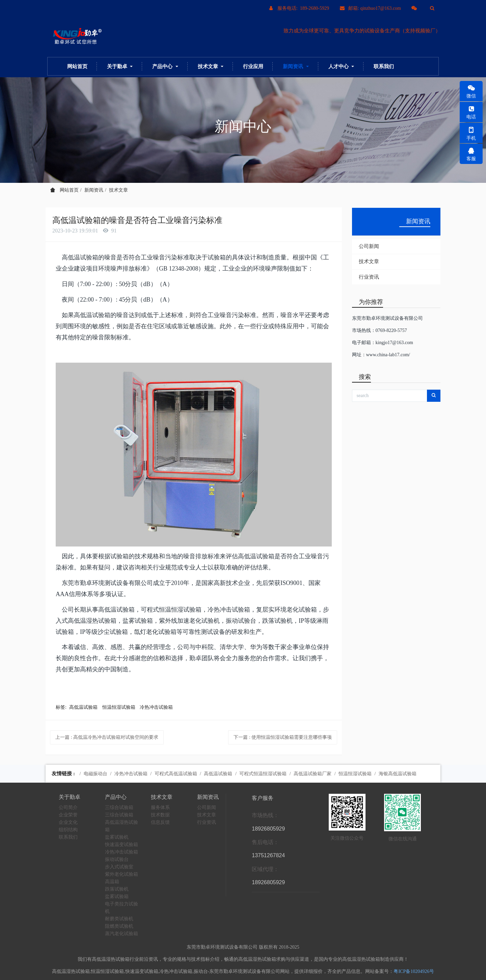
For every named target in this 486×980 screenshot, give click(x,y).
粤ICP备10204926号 (414, 971)
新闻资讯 (94, 190)
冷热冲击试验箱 (156, 707)
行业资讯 (369, 277)
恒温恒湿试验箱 (119, 707)
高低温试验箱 (83, 707)
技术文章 (118, 190)
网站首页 (77, 66)
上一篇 (107, 737)
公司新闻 (369, 246)
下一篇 (283, 737)
